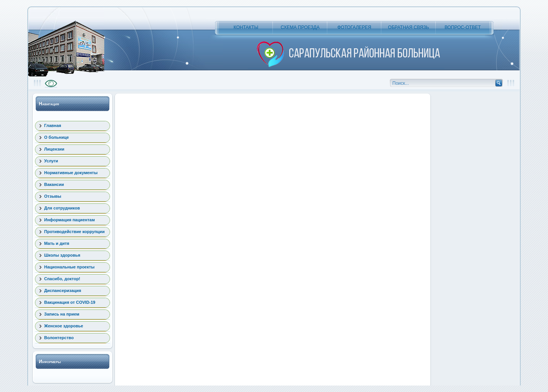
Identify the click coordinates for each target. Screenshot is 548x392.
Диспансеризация (63, 290)
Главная (53, 125)
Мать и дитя (57, 243)
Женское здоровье (64, 326)
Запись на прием (62, 314)
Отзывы (53, 196)
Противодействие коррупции (74, 232)
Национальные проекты (69, 267)
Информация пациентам (69, 220)
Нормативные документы (71, 173)
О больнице (57, 137)
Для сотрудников (62, 208)
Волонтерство (59, 338)
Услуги (51, 161)
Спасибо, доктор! (62, 279)
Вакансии (54, 184)
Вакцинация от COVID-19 (70, 302)
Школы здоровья (62, 255)
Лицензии (54, 149)
